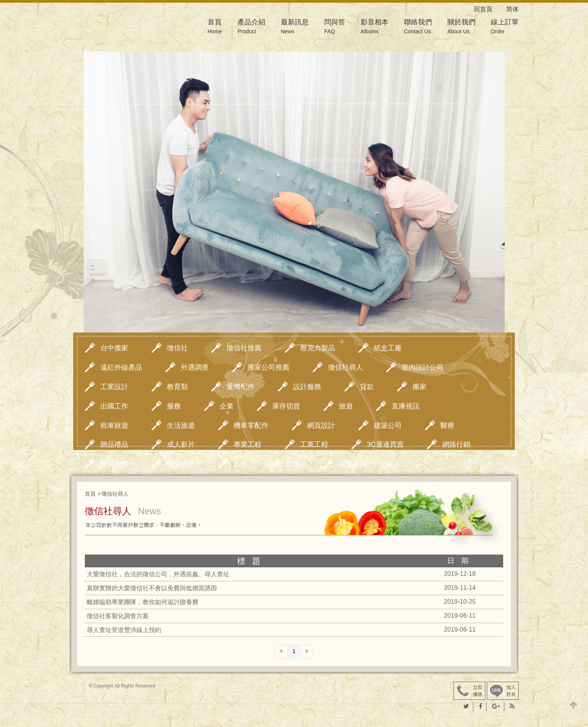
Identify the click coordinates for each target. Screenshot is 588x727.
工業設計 (114, 387)
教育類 (177, 387)
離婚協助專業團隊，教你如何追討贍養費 (143, 602)
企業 (227, 406)
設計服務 (307, 387)
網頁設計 (321, 426)
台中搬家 (114, 348)
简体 (512, 9)
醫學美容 (114, 464)
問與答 (335, 27)
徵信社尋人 (346, 367)
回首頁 (489, 9)
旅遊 (346, 406)
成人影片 (181, 444)
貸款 (367, 387)
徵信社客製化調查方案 (118, 616)
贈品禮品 (114, 444)
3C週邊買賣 (385, 444)
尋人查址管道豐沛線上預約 (124, 630)
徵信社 (177, 348)
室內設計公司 (423, 367)
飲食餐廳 (353, 464)
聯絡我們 (418, 27)
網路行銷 (456, 444)
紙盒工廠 (388, 348)
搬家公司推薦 (268, 367)
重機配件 (241, 387)
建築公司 (388, 426)
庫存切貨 (286, 406)
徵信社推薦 (244, 348)
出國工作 (114, 406)
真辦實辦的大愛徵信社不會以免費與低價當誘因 (152, 588)
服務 (174, 406)
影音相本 (375, 27)
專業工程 (248, 444)
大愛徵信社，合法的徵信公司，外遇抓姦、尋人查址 (158, 574)
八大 (241, 464)
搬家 (420, 387)
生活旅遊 (181, 426)
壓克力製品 (318, 348)
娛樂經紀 (181, 464)
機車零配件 (251, 426)
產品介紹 (251, 27)
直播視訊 (406, 406)
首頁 (215, 27)
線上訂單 (505, 27)
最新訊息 (295, 27)
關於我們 (461, 27)
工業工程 (314, 444)
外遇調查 (195, 367)
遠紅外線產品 (121, 367)
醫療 (447, 426)
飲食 (293, 464)
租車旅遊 (114, 426)
